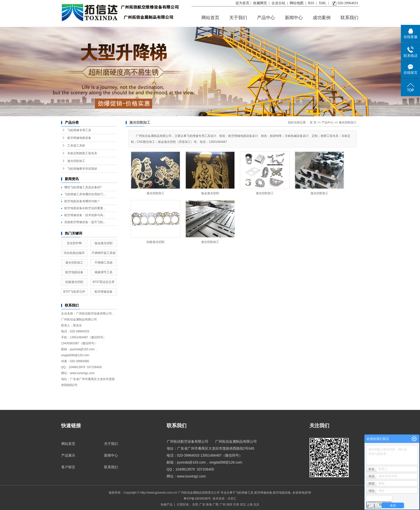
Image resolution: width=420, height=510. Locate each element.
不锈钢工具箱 (104, 263)
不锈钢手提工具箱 (104, 253)
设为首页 (242, 3)
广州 (223, 505)
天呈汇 (232, 499)
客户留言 (68, 467)
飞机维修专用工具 (79, 130)
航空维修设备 (104, 292)
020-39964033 (344, 3)
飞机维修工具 (244, 493)
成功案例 (322, 18)
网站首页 (210, 18)
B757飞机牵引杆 (74, 292)
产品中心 (266, 18)
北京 (256, 505)
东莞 (195, 505)
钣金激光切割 (104, 243)
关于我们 (238, 18)
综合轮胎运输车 (74, 253)
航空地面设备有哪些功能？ (82, 201)
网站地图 (297, 3)
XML (323, 3)
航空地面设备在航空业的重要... (85, 208)
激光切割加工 (76, 161)
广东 (202, 505)
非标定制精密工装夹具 (82, 153)
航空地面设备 (74, 272)
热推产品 (167, 505)
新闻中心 (294, 18)
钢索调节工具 (104, 272)
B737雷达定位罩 (104, 282)
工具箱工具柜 (76, 146)
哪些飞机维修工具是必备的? (83, 187)
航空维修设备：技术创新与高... (85, 215)
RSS (311, 3)
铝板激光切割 (74, 282)
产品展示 (68, 455)
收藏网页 (261, 3)
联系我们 (349, 18)
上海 (250, 505)
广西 (216, 505)
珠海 (209, 505)
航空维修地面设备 (79, 138)
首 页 (313, 122)
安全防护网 (74, 243)
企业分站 (278, 3)
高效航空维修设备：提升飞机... (85, 222)
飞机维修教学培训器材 (82, 169)
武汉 (243, 505)
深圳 (229, 505)
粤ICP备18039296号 (197, 499)
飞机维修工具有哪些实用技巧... (85, 194)
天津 (236, 505)
